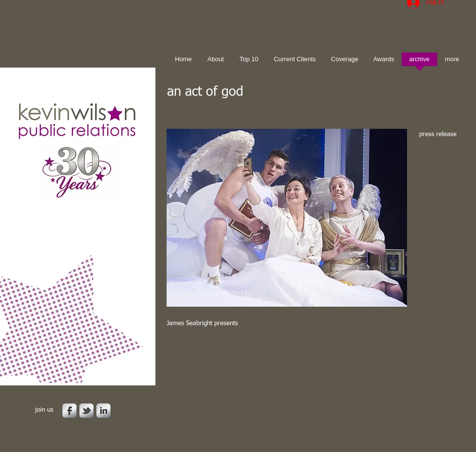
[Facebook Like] (227, 349)
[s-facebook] (69, 411)
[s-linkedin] (103, 411)
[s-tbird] (86, 411)
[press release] (441, 135)
